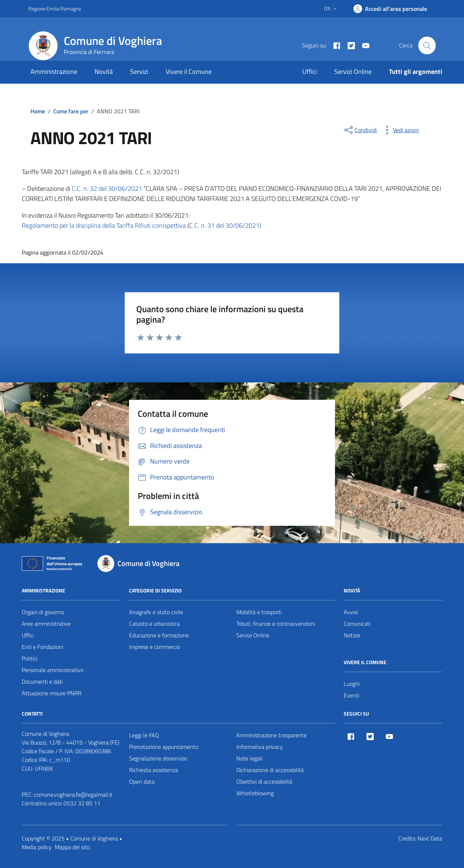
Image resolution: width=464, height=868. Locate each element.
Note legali (249, 758)
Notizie (352, 635)
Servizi (139, 72)
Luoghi (352, 684)
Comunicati (357, 624)
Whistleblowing (255, 793)
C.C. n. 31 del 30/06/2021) (225, 225)
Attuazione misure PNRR (52, 693)
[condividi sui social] (360, 130)
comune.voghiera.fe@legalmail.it (73, 794)
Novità (104, 72)
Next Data (430, 838)
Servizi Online (353, 72)
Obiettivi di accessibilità (264, 781)
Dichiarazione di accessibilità (270, 770)
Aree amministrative (46, 624)
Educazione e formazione (159, 635)
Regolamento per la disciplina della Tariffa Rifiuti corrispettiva (104, 225)
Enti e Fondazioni (42, 647)
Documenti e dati (42, 682)
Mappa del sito (72, 847)
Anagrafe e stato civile (156, 612)
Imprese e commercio (155, 647)
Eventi (351, 695)
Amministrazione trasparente (272, 735)
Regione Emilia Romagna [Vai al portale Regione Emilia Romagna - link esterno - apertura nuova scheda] (55, 9)
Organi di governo (43, 612)
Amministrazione (54, 72)
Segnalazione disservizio (158, 758)
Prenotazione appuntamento (164, 747)
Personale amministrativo (53, 670)
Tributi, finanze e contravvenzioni (276, 624)
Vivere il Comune (189, 72)
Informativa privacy (260, 747)
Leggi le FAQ (144, 735)
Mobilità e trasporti (259, 612)
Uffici (310, 72)
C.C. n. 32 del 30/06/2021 (107, 188)
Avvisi (351, 612)
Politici (30, 658)
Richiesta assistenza (154, 770)
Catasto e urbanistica (154, 624)
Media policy (37, 847)
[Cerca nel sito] (427, 45)
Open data (142, 781)
